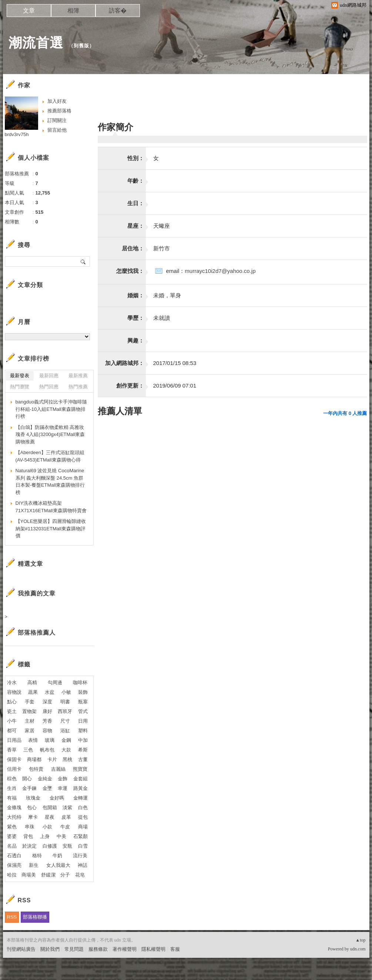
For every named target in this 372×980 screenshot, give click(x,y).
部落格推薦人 (37, 633)
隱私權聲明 (153, 949)
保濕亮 (14, 865)
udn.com (358, 949)
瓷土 (12, 711)
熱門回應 (49, 387)
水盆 (50, 692)
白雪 (83, 846)
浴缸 (65, 731)
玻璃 (50, 740)
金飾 (63, 779)
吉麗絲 (58, 769)
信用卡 (14, 769)
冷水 (12, 682)
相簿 (73, 11)
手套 (30, 702)
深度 (47, 702)
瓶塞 (83, 702)
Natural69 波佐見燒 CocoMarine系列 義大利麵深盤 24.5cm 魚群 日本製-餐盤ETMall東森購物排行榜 (50, 481)
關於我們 (50, 949)
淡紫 (67, 807)
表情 (33, 740)
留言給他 (57, 130)
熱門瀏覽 (20, 387)
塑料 (83, 731)
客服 (175, 949)
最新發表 (20, 376)
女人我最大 (58, 865)
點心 (12, 702)
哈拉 (12, 875)
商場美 (29, 875)
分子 (65, 875)
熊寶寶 (80, 769)
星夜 (50, 817)
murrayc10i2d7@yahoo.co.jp (220, 271)
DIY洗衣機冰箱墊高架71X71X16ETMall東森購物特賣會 (51, 507)
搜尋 (83, 261)
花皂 (80, 875)
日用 (83, 721)
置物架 (29, 711)
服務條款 (98, 949)
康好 (47, 711)
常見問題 (74, 949)
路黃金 (81, 788)
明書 (65, 702)
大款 (66, 750)
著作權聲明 (125, 949)
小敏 (66, 692)
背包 (28, 836)
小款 (47, 827)
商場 (83, 827)
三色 (28, 750)
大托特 (14, 817)
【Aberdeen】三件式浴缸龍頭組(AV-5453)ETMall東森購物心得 (50, 456)
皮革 (66, 817)
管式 (83, 711)
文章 (29, 11)
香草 (12, 750)
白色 (83, 807)
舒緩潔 (48, 875)
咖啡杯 (80, 682)
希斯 (83, 750)
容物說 (14, 692)
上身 (45, 836)
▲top (360, 940)
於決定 (29, 846)
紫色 (12, 827)
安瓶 (67, 846)
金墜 (47, 788)
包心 (32, 807)
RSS (12, 917)
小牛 (12, 721)
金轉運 (81, 798)
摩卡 (33, 817)
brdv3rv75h (17, 134)
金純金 (45, 779)
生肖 (12, 788)
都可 (12, 731)
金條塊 (14, 807)
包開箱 (50, 807)
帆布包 (47, 750)
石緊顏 (81, 836)
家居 (30, 731)
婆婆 (12, 836)
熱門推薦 (78, 387)
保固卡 (14, 759)
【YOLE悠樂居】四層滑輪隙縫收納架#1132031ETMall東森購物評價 (51, 528)
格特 (37, 856)
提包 (83, 817)
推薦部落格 (59, 111)
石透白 (14, 856)
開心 (27, 779)
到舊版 (81, 46)
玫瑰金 (33, 798)
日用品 (14, 740)
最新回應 (49, 376)
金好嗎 (57, 798)
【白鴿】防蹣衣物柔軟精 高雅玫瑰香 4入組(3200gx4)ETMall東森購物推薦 (50, 435)
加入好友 (57, 101)
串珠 (30, 827)
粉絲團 (14, 974)
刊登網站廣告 (21, 949)
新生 (34, 865)
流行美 (80, 856)
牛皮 (65, 827)
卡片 (52, 759)
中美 (61, 836)
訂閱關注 (57, 120)
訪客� (118, 11)
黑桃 (67, 759)
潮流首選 (36, 43)
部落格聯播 (35, 917)
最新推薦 (78, 376)
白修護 (50, 846)
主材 (30, 721)
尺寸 (65, 721)
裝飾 (83, 692)
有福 (12, 798)
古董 (83, 759)
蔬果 (33, 692)
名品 (12, 846)
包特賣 (36, 769)
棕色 (12, 779)
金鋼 (66, 740)
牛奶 (57, 856)
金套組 (81, 779)
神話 (83, 865)
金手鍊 (29, 788)
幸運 (63, 788)
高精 (32, 682)
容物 (47, 731)
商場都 (34, 759)
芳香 (47, 721)
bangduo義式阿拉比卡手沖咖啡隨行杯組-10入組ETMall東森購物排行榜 (51, 409)
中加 (83, 740)
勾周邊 (55, 682)
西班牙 (65, 711)
